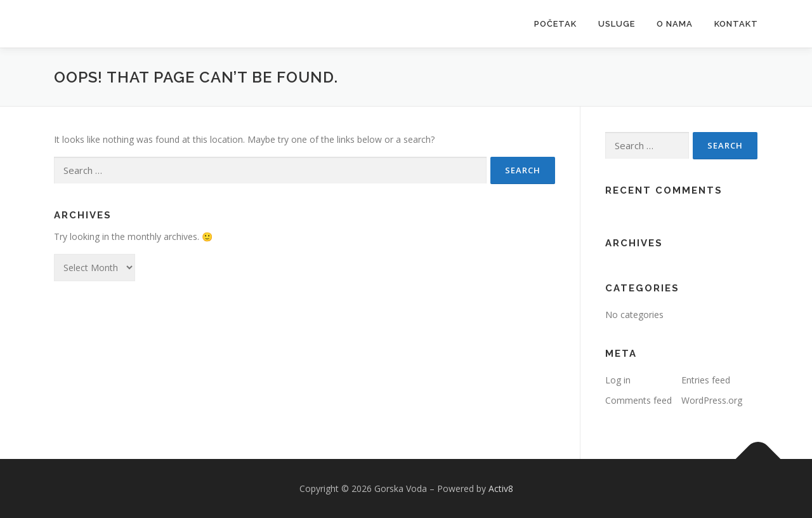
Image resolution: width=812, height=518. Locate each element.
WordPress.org (712, 400)
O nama (675, 24)
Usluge (617, 24)
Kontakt (736, 24)
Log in (618, 380)
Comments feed (638, 400)
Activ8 (501, 488)
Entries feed (706, 380)
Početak (555, 24)
